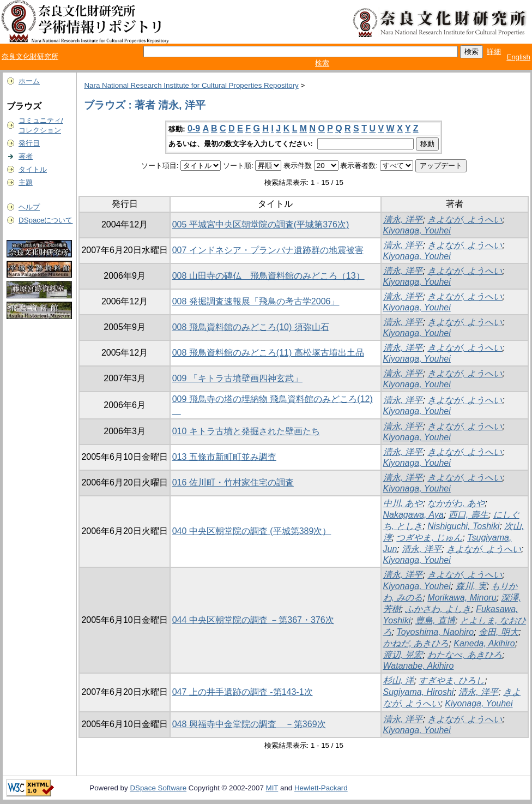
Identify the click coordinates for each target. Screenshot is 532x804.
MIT (272, 788)
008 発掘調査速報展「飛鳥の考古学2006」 (256, 301)
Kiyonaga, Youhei (417, 230)
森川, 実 (471, 586)
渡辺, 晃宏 (403, 655)
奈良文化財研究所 (30, 56)
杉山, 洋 (399, 680)
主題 (26, 182)
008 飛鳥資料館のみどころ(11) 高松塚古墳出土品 (268, 353)
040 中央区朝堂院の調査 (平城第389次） (252, 531)
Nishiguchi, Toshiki (463, 526)
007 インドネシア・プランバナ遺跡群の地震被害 (268, 250)
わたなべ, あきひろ (465, 655)
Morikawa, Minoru (462, 598)
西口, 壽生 (468, 515)
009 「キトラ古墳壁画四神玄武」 (237, 378)
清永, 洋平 (403, 220)
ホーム (29, 81)
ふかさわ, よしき (438, 609)
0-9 (194, 128)
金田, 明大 (498, 632)
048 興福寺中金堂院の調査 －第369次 (249, 724)
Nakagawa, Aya (413, 515)
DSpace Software (158, 788)
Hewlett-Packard (321, 788)
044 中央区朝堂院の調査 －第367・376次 (253, 620)
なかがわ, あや (456, 503)
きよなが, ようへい (465, 220)
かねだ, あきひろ (416, 643)
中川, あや (403, 503)
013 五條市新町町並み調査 (224, 457)
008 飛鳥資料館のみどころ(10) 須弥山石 (251, 327)
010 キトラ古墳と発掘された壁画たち (246, 431)
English (518, 57)
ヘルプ (29, 207)
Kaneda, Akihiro (484, 643)
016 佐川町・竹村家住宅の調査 (233, 482)
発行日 (29, 143)
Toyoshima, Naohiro (435, 632)
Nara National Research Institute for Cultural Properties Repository (191, 85)
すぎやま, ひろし (452, 680)
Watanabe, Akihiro (419, 666)
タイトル (33, 169)
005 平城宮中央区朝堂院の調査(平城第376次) (261, 224)
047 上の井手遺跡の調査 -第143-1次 (243, 692)
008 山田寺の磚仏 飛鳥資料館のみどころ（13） (268, 276)
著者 (26, 156)
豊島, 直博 (435, 620)
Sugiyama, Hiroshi (419, 692)
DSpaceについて (46, 220)
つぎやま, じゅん (429, 538)
